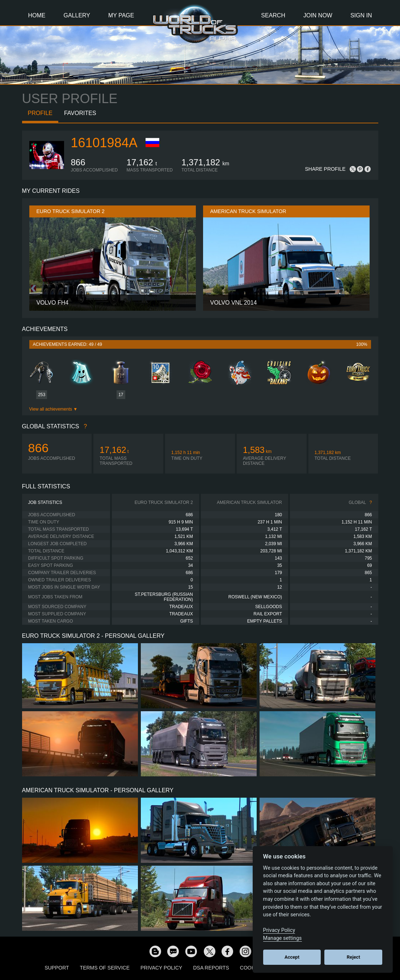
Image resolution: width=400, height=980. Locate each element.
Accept (292, 957)
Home (37, 15)
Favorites (80, 113)
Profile (40, 113)
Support (57, 968)
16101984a (104, 143)
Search (273, 15)
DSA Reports (211, 968)
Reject (353, 957)
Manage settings (283, 938)
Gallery (77, 15)
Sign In (361, 15)
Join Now (318, 15)
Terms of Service (105, 968)
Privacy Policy (161, 968)
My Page (121, 15)
